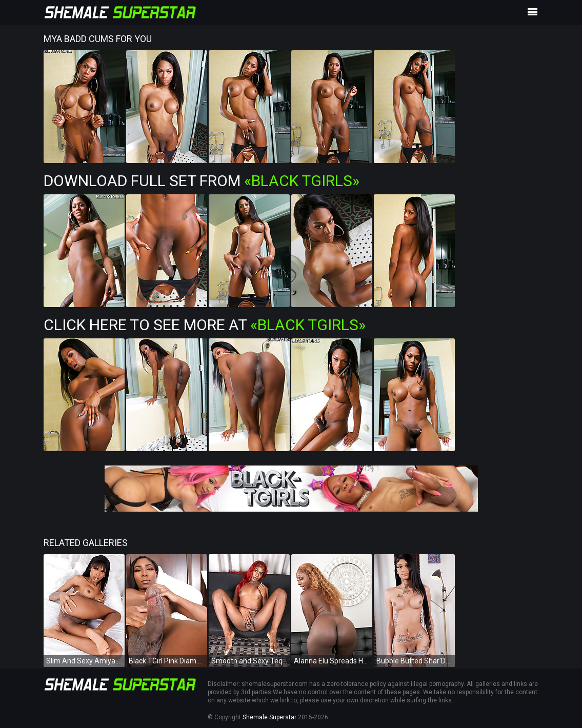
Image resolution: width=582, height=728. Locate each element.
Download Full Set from (202, 181)
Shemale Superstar (269, 717)
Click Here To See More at (205, 325)
